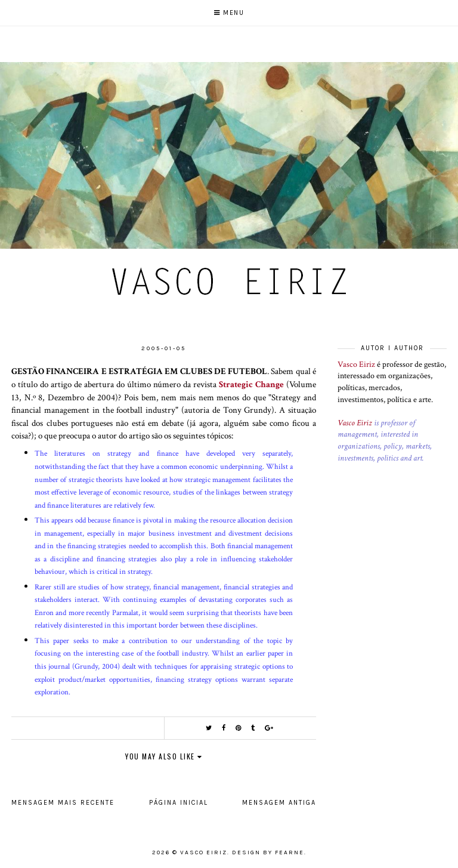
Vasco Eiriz (356, 365)
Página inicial (179, 803)
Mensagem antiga (279, 803)
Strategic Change (251, 384)
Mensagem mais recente (63, 803)
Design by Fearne (268, 852)
